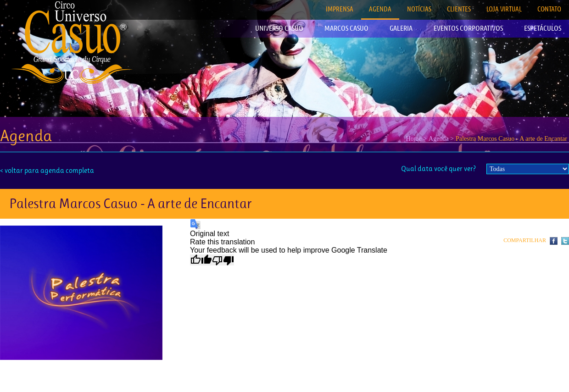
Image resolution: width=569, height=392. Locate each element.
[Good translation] (201, 260)
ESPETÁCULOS (543, 28)
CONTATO (549, 9)
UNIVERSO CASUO (279, 28)
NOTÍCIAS (419, 9)
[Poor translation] (223, 260)
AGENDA (380, 9)
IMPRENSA (340, 9)
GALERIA (401, 28)
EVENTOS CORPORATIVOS (468, 28)
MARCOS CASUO (346, 28)
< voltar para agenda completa (47, 170)
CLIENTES (459, 9)
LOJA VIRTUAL (504, 9)
